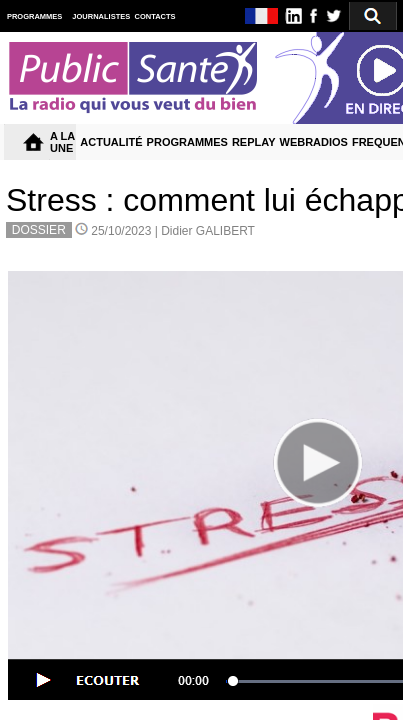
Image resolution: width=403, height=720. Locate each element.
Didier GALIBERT (208, 231)
